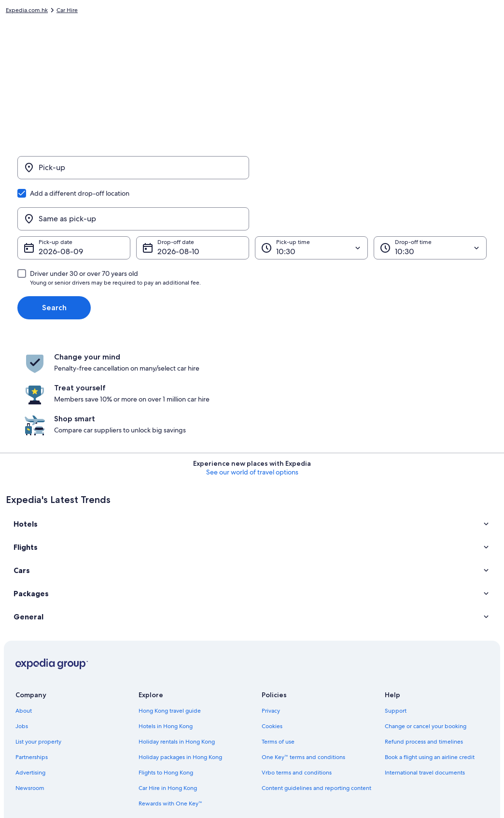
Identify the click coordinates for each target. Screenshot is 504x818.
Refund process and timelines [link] (424, 640)
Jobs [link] (22, 625)
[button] (252, 422)
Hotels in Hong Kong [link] (166, 625)
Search (54, 262)
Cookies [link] (272, 625)
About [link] (24, 609)
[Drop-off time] (430, 202)
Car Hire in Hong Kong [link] (168, 687)
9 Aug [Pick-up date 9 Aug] (49, 206)
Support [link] (396, 609)
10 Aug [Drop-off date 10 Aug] (169, 206)
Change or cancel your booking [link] (426, 625)
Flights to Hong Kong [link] (166, 671)
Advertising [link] (30, 671)
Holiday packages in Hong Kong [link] (180, 656)
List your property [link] (38, 640)
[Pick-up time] (311, 202)
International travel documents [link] (425, 671)
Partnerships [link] (32, 656)
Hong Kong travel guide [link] (170, 609)
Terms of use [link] (278, 640)
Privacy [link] (271, 609)
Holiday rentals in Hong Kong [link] (177, 640)
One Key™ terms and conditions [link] (303, 656)
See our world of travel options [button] (252, 371)
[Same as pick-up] (371, 173)
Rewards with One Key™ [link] (170, 702)
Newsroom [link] (30, 687)
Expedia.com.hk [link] (27, 12)
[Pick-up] (133, 173)
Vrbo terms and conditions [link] (297, 671)
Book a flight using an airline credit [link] (430, 656)
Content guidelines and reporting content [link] (316, 687)
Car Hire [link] (67, 12)
